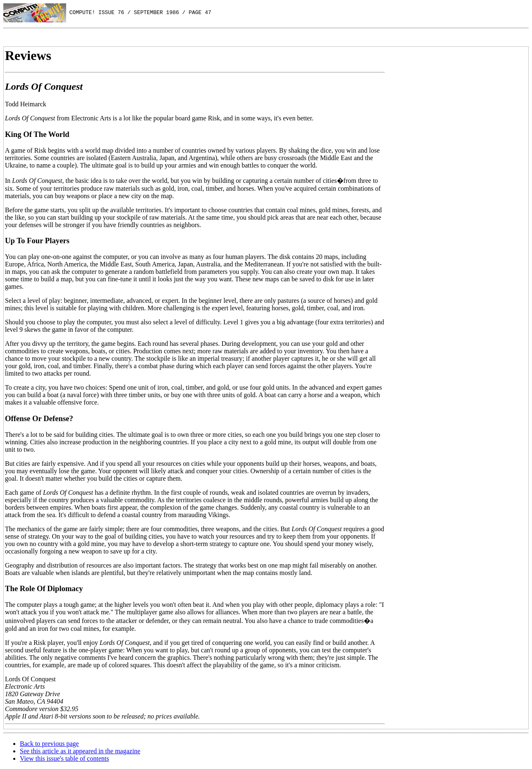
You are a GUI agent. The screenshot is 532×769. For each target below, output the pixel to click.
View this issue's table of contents (64, 758)
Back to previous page (49, 744)
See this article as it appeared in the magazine (80, 751)
